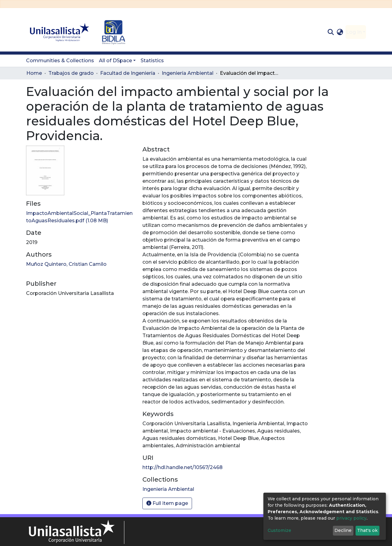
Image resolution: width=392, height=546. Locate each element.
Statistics (152, 61)
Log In (354, 32)
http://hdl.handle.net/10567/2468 (183, 467)
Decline (343, 530)
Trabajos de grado (71, 73)
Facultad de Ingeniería (128, 73)
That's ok (367, 530)
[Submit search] (331, 32)
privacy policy (351, 518)
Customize (279, 530)
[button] (340, 32)
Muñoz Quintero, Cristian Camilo (66, 264)
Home (34, 73)
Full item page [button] (167, 503)
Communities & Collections (60, 61)
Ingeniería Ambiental (188, 73)
